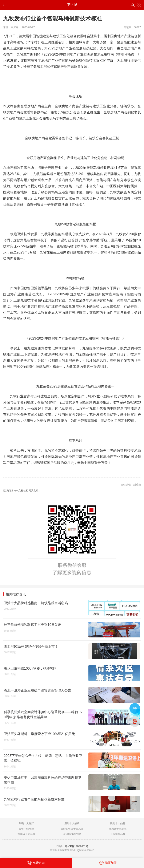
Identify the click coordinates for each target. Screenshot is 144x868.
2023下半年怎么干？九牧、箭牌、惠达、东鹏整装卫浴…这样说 (43, 758)
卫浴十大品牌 (72, 823)
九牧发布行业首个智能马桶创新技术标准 (34, 799)
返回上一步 (4, 5)
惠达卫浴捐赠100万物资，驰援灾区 (30, 668)
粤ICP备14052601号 (77, 846)
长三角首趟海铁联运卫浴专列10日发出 (33, 625)
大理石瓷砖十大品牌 (72, 829)
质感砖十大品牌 (118, 829)
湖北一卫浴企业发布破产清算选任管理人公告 (37, 690)
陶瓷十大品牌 (26, 823)
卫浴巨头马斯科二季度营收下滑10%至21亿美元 (39, 734)
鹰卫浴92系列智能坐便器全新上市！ (31, 646)
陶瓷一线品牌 (26, 829)
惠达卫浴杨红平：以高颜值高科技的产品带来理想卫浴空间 (43, 780)
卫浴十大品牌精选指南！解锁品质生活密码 (36, 603)
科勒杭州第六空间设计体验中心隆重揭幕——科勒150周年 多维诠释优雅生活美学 (43, 714)
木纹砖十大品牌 (26, 834)
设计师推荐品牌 (72, 834)
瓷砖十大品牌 (118, 823)
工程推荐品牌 (118, 834)
